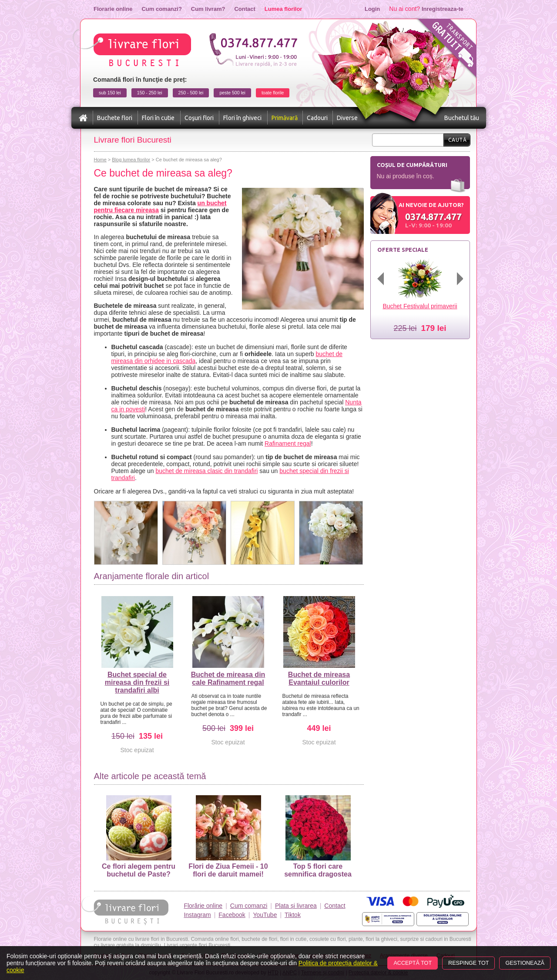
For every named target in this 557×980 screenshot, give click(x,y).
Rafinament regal (288, 443)
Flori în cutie (158, 118)
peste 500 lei (232, 93)
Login (372, 9)
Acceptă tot (413, 963)
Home (100, 160)
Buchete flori (115, 118)
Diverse (347, 118)
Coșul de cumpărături (412, 165)
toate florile (273, 93)
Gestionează (525, 963)
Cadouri (317, 118)
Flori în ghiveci (242, 118)
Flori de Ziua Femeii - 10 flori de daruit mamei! (228, 837)
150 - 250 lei (150, 93)
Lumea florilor (284, 9)
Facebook (232, 915)
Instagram (197, 915)
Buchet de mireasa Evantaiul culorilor (319, 678)
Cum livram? (208, 9)
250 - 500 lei (191, 93)
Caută (458, 140)
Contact (245, 9)
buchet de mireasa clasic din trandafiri (206, 471)
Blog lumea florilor (131, 160)
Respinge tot (468, 963)
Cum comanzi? (161, 9)
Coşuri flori (199, 118)
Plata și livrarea (296, 906)
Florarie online (113, 9)
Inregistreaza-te (443, 9)
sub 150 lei (110, 93)
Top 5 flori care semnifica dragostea (318, 837)
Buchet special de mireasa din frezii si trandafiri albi (137, 682)
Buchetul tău (462, 118)
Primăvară (285, 118)
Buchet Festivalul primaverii (420, 306)
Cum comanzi (249, 906)
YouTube (265, 915)
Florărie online (203, 906)
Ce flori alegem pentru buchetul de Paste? (139, 837)
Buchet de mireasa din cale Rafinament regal (228, 678)
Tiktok (293, 915)
